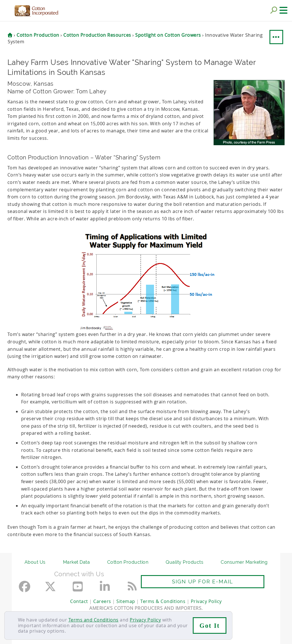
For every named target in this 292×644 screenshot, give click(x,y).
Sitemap (126, 601)
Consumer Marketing (244, 562)
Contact (79, 601)
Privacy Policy (145, 620)
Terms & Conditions (163, 601)
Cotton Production (128, 562)
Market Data (77, 562)
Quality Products (184, 562)
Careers (102, 601)
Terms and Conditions (94, 620)
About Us (35, 562)
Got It (210, 626)
